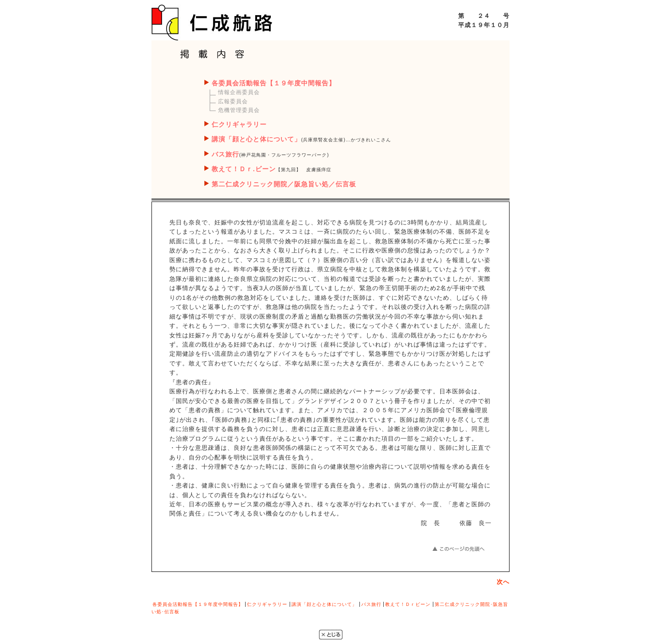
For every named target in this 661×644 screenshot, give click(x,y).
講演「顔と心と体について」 (256, 139)
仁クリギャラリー (239, 124)
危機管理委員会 (239, 110)
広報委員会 (233, 101)
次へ (503, 582)
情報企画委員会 (239, 92)
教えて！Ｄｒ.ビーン (244, 169)
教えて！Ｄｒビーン (408, 604)
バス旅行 (225, 154)
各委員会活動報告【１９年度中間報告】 (274, 83)
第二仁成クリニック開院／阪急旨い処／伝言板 (284, 184)
